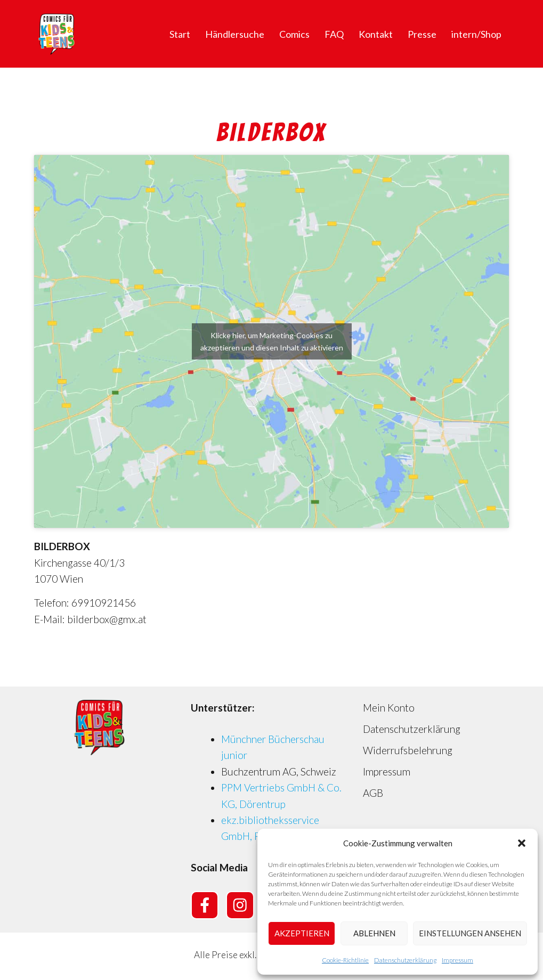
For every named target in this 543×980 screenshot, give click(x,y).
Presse (422, 34)
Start (180, 34)
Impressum (457, 960)
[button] (522, 843)
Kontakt (376, 34)
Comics (294, 34)
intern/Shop (476, 34)
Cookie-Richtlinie (345, 960)
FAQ (334, 34)
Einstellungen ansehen (470, 933)
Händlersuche (235, 34)
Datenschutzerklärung (405, 960)
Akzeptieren (302, 933)
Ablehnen (374, 933)
